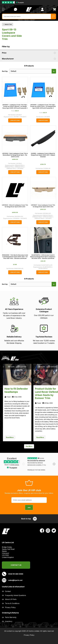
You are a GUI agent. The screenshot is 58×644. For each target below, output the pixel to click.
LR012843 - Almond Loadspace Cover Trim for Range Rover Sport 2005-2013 (15, 206)
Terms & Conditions (12, 603)
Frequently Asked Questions (16, 595)
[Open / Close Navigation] (4, 9)
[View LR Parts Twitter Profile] (54, 530)
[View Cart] (54, 9)
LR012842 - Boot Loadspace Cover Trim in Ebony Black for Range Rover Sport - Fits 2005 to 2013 (15, 155)
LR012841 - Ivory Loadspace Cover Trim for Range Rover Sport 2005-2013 (43, 206)
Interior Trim (8, 24)
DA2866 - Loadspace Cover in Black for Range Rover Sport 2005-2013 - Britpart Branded (43, 155)
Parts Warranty (11, 617)
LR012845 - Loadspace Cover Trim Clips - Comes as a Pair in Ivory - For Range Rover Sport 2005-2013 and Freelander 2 (43, 106)
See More (29, 446)
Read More (10, 437)
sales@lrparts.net (12, 580)
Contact (8, 591)
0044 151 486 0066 (13, 574)
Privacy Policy (10, 607)
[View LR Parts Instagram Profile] (48, 530)
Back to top (29, 519)
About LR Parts (11, 599)
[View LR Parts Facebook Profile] (42, 530)
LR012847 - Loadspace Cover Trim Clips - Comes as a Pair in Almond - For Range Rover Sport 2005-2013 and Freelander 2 (15, 106)
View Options (15, 120)
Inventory (9, 621)
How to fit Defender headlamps (16, 390)
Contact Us (16, 565)
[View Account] (42, 9)
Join (29, 507)
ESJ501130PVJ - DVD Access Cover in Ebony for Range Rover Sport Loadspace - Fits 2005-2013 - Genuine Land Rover (43, 257)
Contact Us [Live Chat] (16, 9)
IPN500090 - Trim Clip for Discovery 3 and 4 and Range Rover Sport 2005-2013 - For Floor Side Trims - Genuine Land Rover (15, 257)
